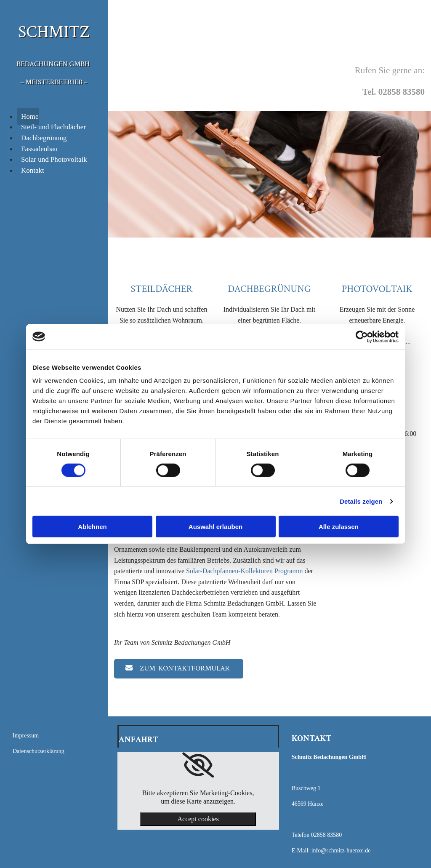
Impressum (26, 736)
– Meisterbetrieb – (54, 82)
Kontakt (33, 170)
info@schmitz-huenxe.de (341, 851)
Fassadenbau (39, 149)
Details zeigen (361, 501)
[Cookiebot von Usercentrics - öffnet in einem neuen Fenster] (362, 337)
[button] (179, 669)
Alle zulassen (339, 527)
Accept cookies (198, 819)
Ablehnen (92, 527)
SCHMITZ (54, 32)
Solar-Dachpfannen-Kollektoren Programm (244, 571)
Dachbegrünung (44, 138)
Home (30, 116)
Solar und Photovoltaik (54, 159)
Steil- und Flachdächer (53, 127)
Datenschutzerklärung (39, 751)
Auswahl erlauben (215, 527)
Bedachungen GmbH (53, 64)
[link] (198, 765)
